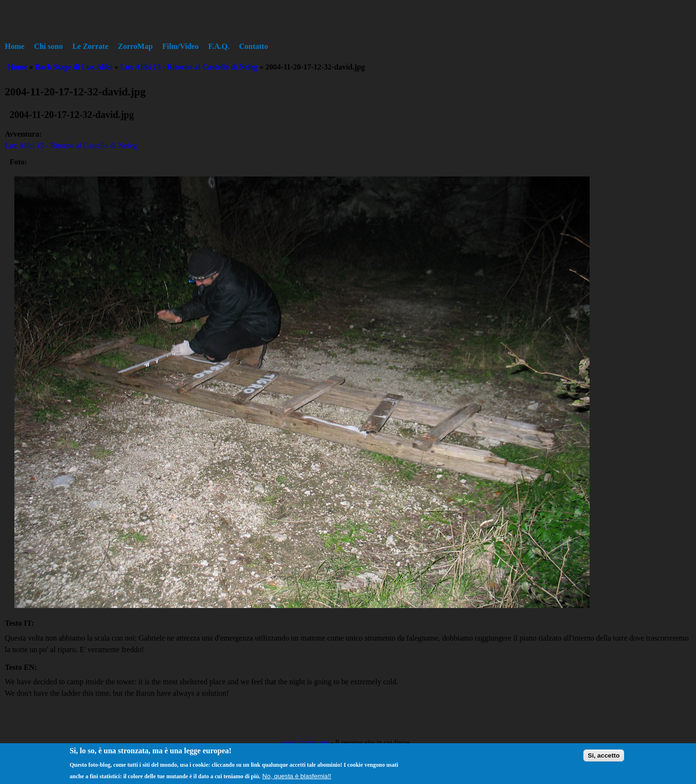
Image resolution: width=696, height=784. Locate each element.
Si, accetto (604, 758)
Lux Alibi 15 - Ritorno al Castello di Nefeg (189, 67)
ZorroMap (135, 46)
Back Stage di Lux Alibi (74, 67)
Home (15, 46)
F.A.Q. (219, 46)
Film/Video (181, 46)
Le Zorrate (90, 46)
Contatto (254, 46)
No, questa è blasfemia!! (297, 778)
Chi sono (48, 46)
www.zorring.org (305, 742)
